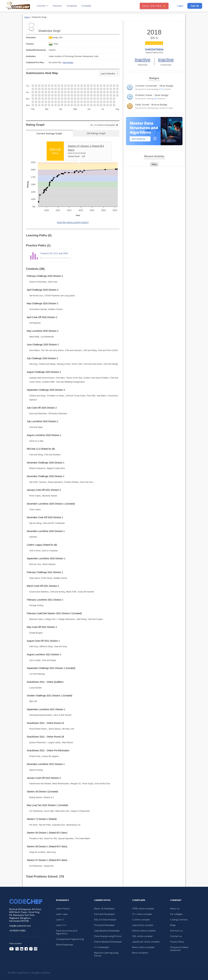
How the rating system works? (73, 222)
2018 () (55, 149)
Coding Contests (179, 920)
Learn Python (63, 909)
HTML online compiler (143, 909)
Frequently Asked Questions (179, 949)
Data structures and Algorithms (67, 932)
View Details (68, 63)
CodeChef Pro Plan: (35, 63)
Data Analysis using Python (108, 936)
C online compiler (141, 920)
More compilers (140, 953)
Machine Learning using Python (106, 954)
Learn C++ (61, 925)
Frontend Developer (104, 925)
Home (27, 17)
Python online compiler (144, 931)
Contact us (176, 936)
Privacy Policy (177, 942)
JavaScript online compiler (146, 942)
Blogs (173, 925)
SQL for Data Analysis (105, 920)
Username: (31, 38)
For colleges (176, 914)
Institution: (31, 56)
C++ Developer (102, 947)
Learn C (60, 920)
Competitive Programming (70, 939)
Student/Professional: (36, 50)
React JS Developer (104, 909)
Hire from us (176, 931)
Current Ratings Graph (49, 133)
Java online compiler (143, 925)
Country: (30, 44)
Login (180, 6)
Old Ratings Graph (96, 133)
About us (175, 909)
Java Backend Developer (107, 931)
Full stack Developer (104, 914)
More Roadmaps (65, 945)
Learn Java (62, 914)
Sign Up (195, 6)
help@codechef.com (20, 926)
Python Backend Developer (108, 942)
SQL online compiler (142, 936)
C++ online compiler (142, 914)
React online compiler (143, 947)
